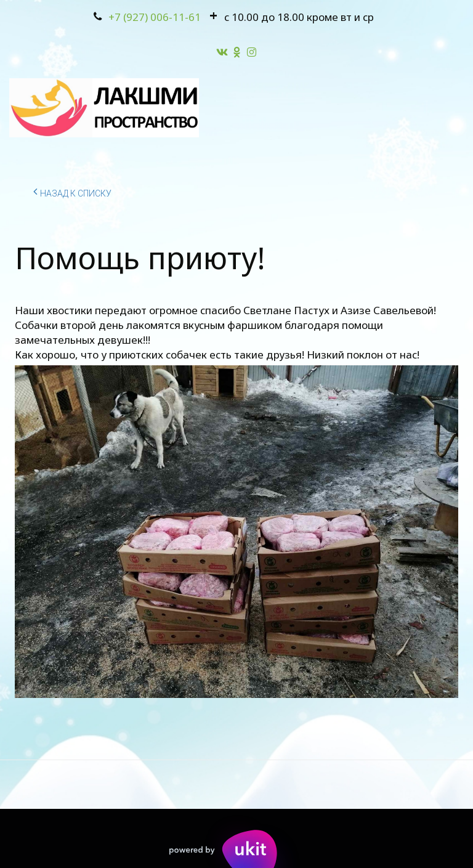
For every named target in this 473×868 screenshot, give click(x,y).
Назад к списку (72, 192)
